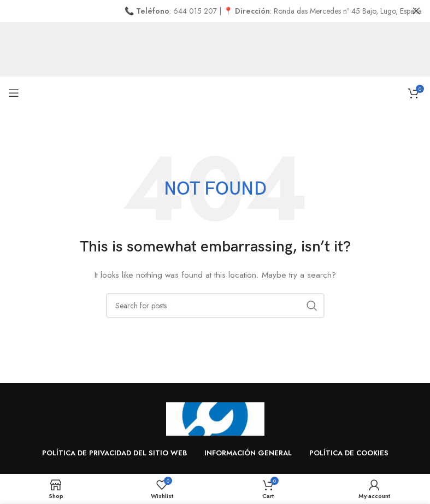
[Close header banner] (416, 11)
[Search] (215, 306)
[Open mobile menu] (14, 93)
